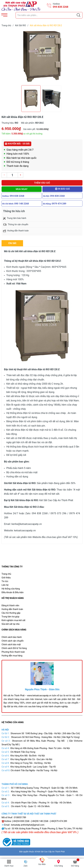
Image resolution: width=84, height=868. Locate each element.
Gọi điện (42, 864)
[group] (42, 57)
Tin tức (5, 581)
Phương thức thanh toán (13, 652)
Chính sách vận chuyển (13, 641)
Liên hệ (5, 585)
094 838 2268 (61, 7)
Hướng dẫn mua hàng (12, 656)
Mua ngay (22, 189)
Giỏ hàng (75, 866)
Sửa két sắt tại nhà (11, 624)
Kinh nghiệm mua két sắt (13, 620)
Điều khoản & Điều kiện (13, 592)
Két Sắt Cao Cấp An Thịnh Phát (51, 852)
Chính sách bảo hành (12, 637)
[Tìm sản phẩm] (49, 15)
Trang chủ (6, 574)
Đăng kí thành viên (10, 605)
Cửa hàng (58, 866)
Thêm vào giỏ (42, 183)
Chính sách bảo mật (11, 644)
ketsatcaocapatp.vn (25, 530)
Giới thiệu (6, 578)
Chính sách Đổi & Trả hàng (14, 648)
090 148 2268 (22, 204)
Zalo (25, 866)
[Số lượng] (12, 175)
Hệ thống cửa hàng (11, 589)
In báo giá (62, 189)
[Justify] (79, 15)
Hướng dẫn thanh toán (12, 609)
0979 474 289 (59, 204)
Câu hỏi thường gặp (11, 613)
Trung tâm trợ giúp (10, 617)
